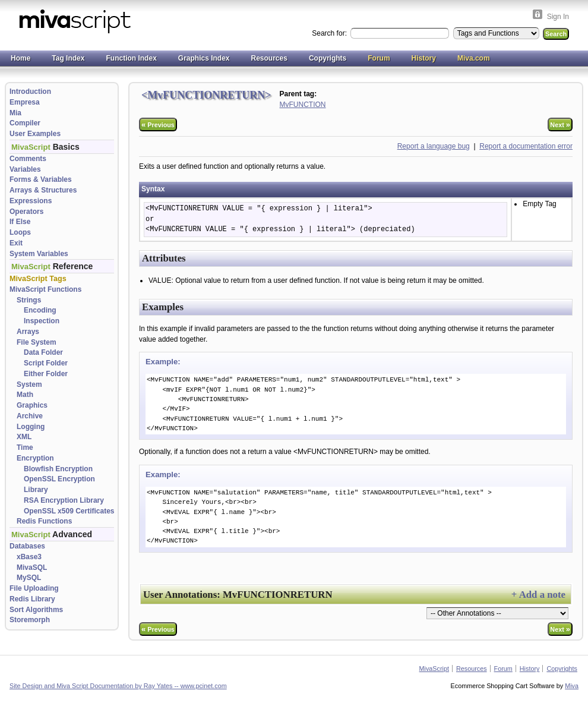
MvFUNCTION (303, 105)
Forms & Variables (41, 179)
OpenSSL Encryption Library (59, 484)
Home (20, 58)
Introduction (30, 92)
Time (25, 447)
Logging (31, 427)
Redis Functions (44, 521)
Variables (25, 169)
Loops (20, 232)
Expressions (31, 201)
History (424, 58)
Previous (158, 124)
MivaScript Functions (45, 289)
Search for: (330, 33)
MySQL (29, 578)
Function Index (131, 58)
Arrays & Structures (43, 190)
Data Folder (43, 352)
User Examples (35, 134)
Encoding (40, 310)
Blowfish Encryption (58, 469)
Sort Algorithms (36, 610)
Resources (269, 58)
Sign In (558, 17)
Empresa (25, 102)
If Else (20, 222)
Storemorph (30, 620)
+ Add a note (538, 595)
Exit (16, 243)
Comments (28, 159)
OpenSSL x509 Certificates (69, 511)
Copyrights (328, 58)
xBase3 (29, 557)
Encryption (35, 458)
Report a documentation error (526, 146)
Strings (29, 300)
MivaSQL (32, 568)
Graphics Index (204, 58)
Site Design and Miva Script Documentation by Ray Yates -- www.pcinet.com (118, 686)
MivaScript (434, 669)
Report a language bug (434, 146)
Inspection (42, 321)
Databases (27, 546)
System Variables (39, 254)
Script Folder (46, 363)
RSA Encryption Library (64, 500)
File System (37, 342)
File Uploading (34, 588)
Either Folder (46, 374)
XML (24, 437)
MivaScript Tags (38, 279)
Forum (379, 58)
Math (25, 395)
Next (560, 124)
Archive (30, 416)
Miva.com (474, 58)
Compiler (25, 123)
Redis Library (32, 599)
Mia (15, 113)
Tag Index (68, 58)
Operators (26, 212)
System (29, 384)
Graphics (32, 405)
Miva (572, 686)
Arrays (28, 332)
